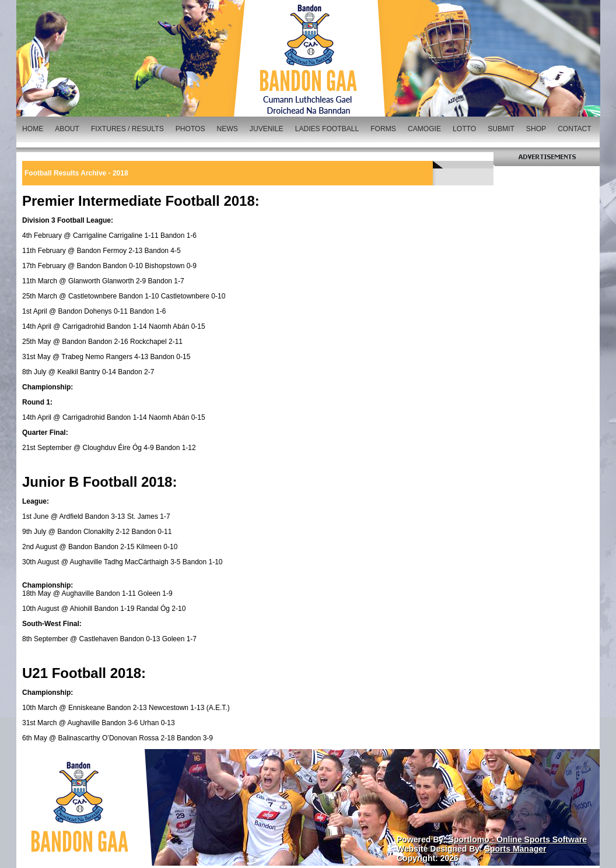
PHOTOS (190, 129)
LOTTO (464, 129)
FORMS (383, 129)
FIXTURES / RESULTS (127, 129)
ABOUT (67, 129)
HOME (33, 129)
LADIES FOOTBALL (327, 129)
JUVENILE (267, 129)
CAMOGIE (424, 129)
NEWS (228, 129)
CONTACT (575, 129)
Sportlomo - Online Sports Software (518, 839)
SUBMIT (501, 129)
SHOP (536, 129)
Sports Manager (516, 849)
